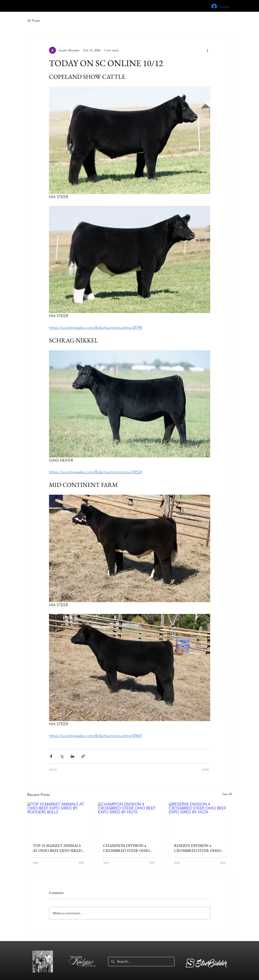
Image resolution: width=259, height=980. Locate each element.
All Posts (33, 21)
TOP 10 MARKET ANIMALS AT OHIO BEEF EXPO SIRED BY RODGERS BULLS (57, 848)
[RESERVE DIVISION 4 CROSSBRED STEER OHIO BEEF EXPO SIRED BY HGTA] (200, 820)
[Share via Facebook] (51, 756)
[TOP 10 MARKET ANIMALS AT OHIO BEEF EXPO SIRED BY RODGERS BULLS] (59, 820)
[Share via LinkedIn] (72, 756)
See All (227, 794)
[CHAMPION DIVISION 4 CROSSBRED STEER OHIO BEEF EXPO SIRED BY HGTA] (129, 820)
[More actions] (208, 50)
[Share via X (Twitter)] (62, 756)
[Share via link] (83, 756)
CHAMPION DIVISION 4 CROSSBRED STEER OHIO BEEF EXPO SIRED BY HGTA (128, 848)
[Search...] (141, 962)
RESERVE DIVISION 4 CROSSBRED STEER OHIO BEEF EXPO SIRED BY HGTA (199, 848)
